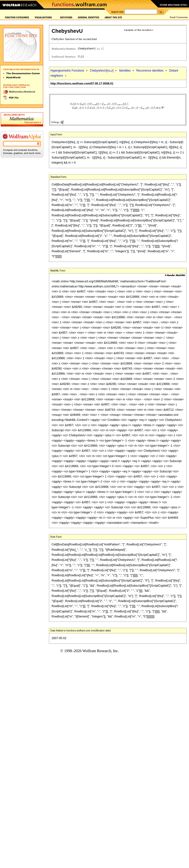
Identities (125, 71)
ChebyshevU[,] (101, 71)
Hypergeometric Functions (67, 71)
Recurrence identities (150, 71)
